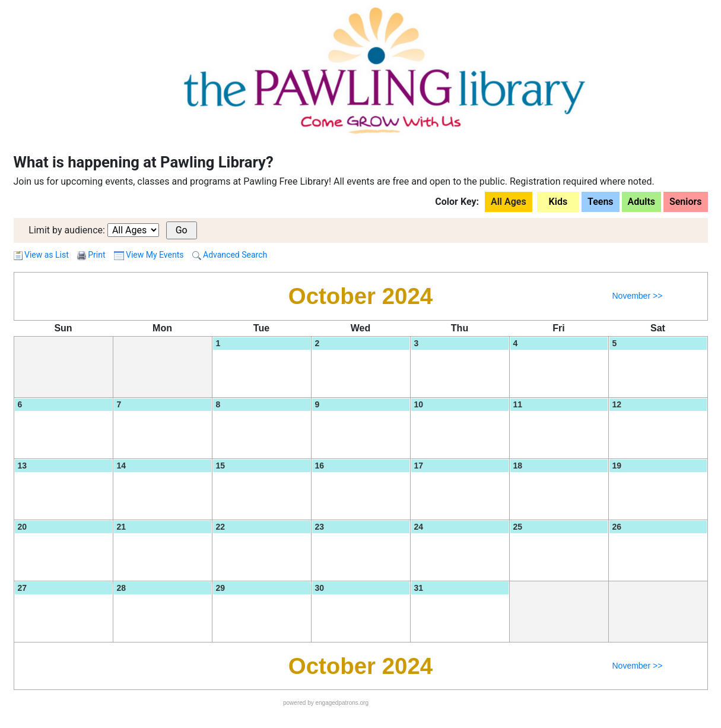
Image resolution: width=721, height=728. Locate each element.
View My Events (149, 255)
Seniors (686, 202)
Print (96, 255)
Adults (641, 202)
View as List (41, 255)
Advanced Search (230, 255)
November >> (637, 296)
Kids (558, 202)
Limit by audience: (67, 230)
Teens (601, 202)
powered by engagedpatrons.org (326, 703)
